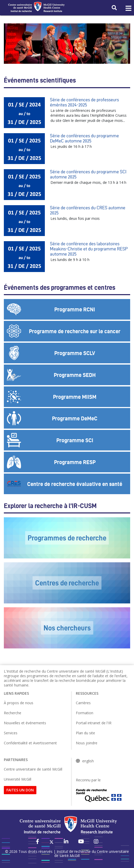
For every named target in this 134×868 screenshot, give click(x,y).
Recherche (13, 713)
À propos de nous (19, 703)
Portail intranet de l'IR (94, 723)
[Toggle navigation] (128, 8)
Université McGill (18, 779)
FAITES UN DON (20, 790)
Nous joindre (87, 743)
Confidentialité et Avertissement (30, 743)
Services (11, 733)
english (88, 761)
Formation (85, 713)
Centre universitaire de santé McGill (33, 769)
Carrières (83, 703)
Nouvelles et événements (25, 723)
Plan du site (85, 733)
